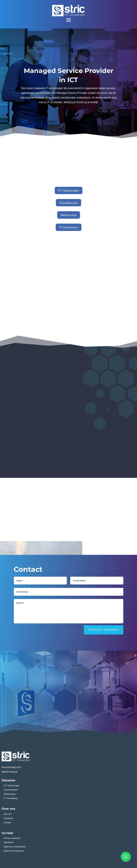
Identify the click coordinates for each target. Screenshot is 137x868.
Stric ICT (8, 814)
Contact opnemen (104, 630)
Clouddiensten (68, 203)
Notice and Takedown (14, 851)
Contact (7, 822)
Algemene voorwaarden (15, 847)
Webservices (69, 215)
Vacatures (8, 818)
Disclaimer (9, 842)
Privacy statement (12, 838)
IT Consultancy (69, 227)
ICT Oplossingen (69, 190)
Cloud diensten (11, 790)
